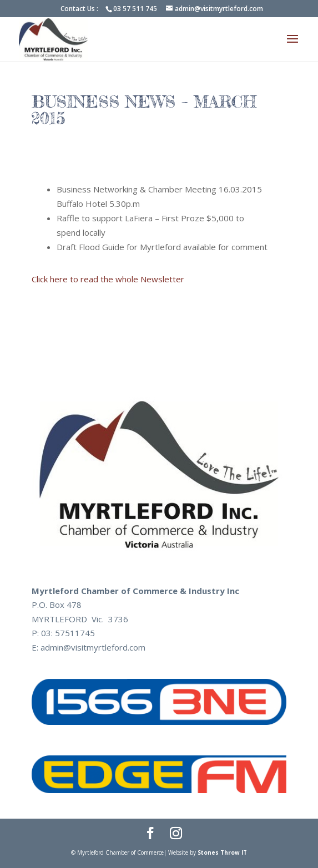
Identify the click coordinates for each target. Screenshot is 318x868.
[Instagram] (176, 834)
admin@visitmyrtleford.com (93, 647)
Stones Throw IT (222, 852)
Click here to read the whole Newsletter (108, 279)
